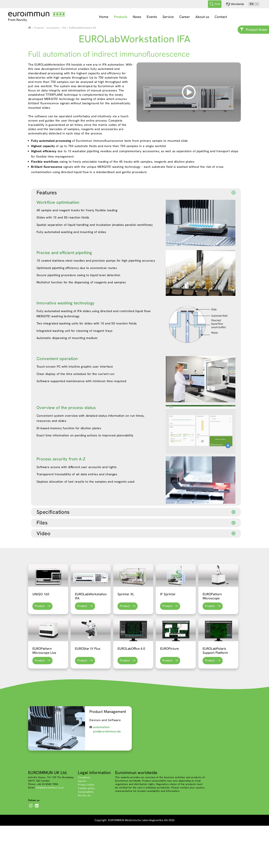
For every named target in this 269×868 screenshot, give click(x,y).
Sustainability (86, 834)
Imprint (82, 823)
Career (185, 17)
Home (104, 17)
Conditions (84, 820)
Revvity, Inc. (85, 838)
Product (40, 648)
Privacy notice (86, 827)
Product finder (257, 30)
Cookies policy (86, 831)
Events (152, 17)
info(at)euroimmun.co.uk (50, 830)
